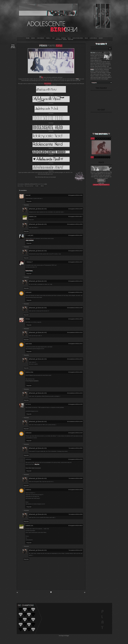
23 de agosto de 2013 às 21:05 (75, 404)
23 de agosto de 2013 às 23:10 (75, 251)
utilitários (42, 186)
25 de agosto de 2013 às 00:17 (75, 217)
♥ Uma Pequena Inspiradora (32, 381)
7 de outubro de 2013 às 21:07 (75, 550)
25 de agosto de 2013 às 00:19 (75, 526)
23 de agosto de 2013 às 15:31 (75, 292)
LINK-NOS (101, 183)
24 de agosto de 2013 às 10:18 (75, 490)
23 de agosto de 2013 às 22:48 (75, 209)
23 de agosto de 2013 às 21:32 (75, 459)
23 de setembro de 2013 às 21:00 (75, 308)
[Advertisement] (101, 219)
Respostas (26, 205)
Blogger (67, 636)
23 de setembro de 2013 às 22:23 (75, 393)
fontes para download (29, 186)
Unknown (29, 292)
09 (95, 157)
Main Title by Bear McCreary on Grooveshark (46, 177)
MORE (95, 16)
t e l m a (28, 404)
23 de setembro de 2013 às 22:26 (75, 422)
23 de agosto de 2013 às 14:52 (75, 195)
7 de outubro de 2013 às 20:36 (75, 514)
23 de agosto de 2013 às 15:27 (75, 262)
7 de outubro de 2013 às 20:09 (75, 478)
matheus (28, 490)
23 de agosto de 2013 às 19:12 (75, 344)
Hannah (28, 195)
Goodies (37, 186)
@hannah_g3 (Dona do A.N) (38, 209)
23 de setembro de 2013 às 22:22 (75, 359)
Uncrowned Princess (60, 84)
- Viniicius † (29, 262)
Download (51, 94)
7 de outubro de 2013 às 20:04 (75, 448)
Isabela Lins (33, 216)
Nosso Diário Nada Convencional (33, 468)
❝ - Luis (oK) (29, 235)
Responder (29, 201)
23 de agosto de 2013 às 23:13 (75, 281)
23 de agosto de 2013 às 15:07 (75, 235)
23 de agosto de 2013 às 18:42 (75, 319)
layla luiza (29, 344)
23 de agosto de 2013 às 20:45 (75, 372)
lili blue (28, 319)
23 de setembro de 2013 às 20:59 (75, 224)
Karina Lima (29, 372)
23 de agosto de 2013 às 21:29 (75, 433)
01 (96, 138)
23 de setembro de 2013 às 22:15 (75, 332)
